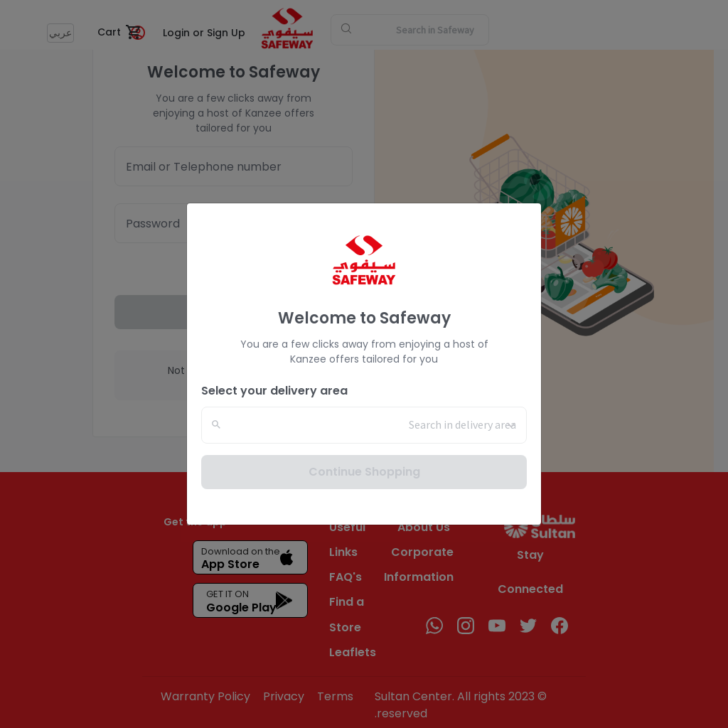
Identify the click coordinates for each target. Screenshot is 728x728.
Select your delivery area (274, 391)
